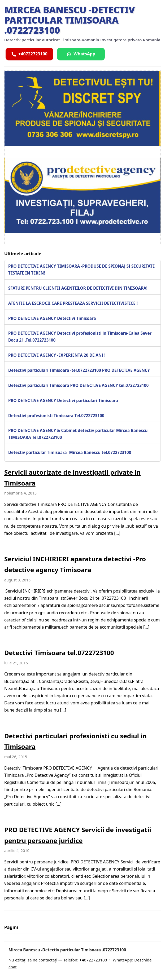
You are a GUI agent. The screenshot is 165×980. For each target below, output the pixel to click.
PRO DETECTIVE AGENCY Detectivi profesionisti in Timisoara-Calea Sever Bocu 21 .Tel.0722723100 (80, 337)
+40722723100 (93, 960)
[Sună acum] (29, 54)
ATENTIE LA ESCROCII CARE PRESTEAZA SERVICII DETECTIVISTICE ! (73, 303)
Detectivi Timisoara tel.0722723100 (59, 653)
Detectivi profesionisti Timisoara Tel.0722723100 (56, 416)
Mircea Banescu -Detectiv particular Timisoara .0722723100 (70, 20)
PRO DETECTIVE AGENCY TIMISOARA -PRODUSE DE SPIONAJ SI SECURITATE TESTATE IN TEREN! (81, 270)
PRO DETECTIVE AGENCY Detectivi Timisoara (52, 318)
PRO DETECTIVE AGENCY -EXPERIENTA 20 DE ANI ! (57, 355)
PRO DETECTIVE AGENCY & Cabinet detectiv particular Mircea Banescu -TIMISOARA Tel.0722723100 (79, 434)
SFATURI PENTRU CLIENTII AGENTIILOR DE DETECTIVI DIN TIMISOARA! (78, 288)
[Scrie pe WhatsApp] (81, 54)
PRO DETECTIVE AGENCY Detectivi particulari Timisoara (63, 400)
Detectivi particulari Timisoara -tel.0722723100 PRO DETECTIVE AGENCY (79, 370)
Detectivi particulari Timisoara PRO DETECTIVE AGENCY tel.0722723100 (78, 385)
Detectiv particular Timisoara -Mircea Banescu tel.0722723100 (70, 452)
